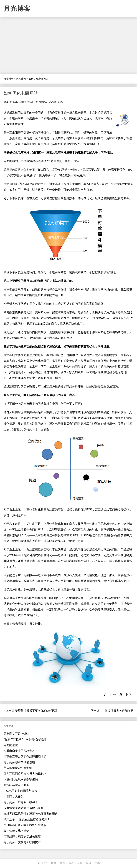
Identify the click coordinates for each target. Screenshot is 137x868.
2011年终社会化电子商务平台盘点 (25, 825)
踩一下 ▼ (126, 694)
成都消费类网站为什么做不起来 (24, 808)
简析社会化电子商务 (16, 785)
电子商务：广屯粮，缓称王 (21, 802)
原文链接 (35, 624)
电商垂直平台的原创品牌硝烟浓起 (25, 757)
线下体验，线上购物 (16, 831)
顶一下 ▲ (109, 694)
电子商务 (44, 395)
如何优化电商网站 (21, 93)
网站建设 (21, 79)
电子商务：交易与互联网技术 (22, 842)
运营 (80, 863)
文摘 (97, 863)
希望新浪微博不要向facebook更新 (36, 711)
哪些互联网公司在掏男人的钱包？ (25, 774)
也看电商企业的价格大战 (19, 751)
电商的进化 (11, 745)
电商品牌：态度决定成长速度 (22, 836)
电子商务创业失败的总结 (19, 762)
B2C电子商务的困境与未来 (20, 791)
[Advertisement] (68, 46)
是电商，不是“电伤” (16, 734)
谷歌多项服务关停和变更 (118, 711)
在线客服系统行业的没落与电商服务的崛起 (31, 814)
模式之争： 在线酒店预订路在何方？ (27, 819)
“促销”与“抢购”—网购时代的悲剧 (25, 739)
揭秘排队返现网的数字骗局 (21, 779)
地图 (71, 863)
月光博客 (17, 9)
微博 (62, 863)
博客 (54, 863)
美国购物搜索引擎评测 (18, 768)
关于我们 (42, 863)
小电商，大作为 (14, 797)
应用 (88, 863)
